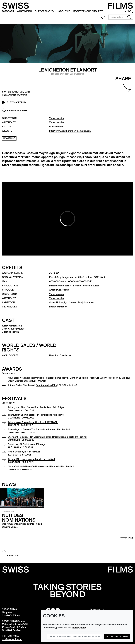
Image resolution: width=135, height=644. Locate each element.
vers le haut (13, 556)
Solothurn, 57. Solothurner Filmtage (27, 444)
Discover (8, 11)
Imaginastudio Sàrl (59, 286)
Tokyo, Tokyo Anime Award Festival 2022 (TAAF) (33, 422)
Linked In (120, 11)
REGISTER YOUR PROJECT (88, 11)
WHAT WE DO (24, 11)
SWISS (15, 6)
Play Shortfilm (17, 102)
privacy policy (79, 628)
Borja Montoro (86, 302)
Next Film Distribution (61, 355)
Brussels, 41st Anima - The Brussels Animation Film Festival (39, 429)
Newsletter (109, 11)
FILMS (120, 6)
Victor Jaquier (57, 118)
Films (120, 570)
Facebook (117, 11)
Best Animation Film (46, 385)
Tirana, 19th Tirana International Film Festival (31, 459)
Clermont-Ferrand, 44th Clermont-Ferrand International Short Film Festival (47, 437)
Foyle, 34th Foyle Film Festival (24, 452)
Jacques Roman (10, 332)
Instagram (113, 11)
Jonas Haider (56, 302)
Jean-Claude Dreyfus (13, 329)
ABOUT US (64, 11)
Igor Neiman (71, 302)
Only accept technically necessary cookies (74, 637)
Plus (131, 538)
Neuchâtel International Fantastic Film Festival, (45, 378)
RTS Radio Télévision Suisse (85, 286)
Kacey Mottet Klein (12, 326)
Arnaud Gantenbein (59, 290)
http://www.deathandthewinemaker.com (70, 131)
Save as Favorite (17, 111)
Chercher (129, 17)
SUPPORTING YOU (45, 11)
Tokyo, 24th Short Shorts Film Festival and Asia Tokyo (36, 415)
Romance (9, 138)
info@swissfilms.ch (12, 639)
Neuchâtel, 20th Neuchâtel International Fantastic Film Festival (41, 466)
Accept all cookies (117, 637)
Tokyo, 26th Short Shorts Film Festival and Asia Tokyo (36, 407)
